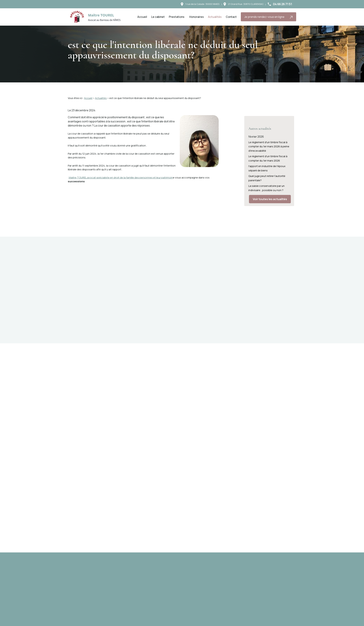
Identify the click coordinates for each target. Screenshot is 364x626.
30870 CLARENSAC (246, 4)
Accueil (142, 17)
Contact (231, 17)
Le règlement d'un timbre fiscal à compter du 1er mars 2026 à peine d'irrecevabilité (269, 143)
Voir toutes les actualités (270, 195)
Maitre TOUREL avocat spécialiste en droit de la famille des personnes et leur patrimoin (121, 178)
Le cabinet (158, 17)
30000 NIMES (202, 4)
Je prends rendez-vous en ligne (269, 17)
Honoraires (197, 17)
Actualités (215, 17)
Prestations (177, 17)
